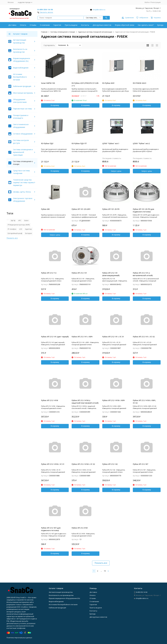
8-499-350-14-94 (45, 10)
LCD (21, 229)
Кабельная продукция (22, 86)
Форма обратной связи (125, 25)
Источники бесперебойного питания (20, 77)
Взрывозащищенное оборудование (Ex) (64, 598)
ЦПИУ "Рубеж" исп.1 (111, 143)
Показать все (101, 563)
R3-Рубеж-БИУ (108, 83)
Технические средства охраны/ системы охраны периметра (23, 183)
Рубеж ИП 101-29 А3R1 (81, 209)
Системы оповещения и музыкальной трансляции (23, 152)
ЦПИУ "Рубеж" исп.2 (141, 143)
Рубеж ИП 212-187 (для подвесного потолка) (51, 529)
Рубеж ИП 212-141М (50, 400)
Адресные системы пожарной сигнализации (95, 32)
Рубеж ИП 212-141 (79, 273)
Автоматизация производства (61, 592)
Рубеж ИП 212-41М (80, 528)
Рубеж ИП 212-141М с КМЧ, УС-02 (144, 402)
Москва (11, 2)
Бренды (160, 25)
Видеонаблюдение (21, 68)
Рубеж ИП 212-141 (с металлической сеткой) (143, 274)
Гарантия (57, 25)
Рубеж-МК (45, 209)
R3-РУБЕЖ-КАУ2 (139, 83)
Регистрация (156, 2)
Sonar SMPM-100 (48, 83)
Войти (147, 2)
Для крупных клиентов (102, 25)
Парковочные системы (22, 109)
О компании (45, 25)
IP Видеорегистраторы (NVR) (19, 225)
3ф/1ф (13, 220)
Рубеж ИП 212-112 (49, 273)
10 (105, 571)
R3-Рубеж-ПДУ (47, 143)
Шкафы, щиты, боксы (22, 192)
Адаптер (28, 229)
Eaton (26, 220)
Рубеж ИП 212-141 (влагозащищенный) (111, 274)
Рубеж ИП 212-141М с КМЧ (113, 400)
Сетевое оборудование (23, 134)
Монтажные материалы (23, 93)
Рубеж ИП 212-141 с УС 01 (113, 337)
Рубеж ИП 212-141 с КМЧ (82, 337)
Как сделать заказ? (146, 25)
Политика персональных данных (19, 638)
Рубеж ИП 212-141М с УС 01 (53, 464)
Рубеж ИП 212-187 (140, 464)
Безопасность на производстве (61, 595)
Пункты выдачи (71, 25)
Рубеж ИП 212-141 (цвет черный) (55, 337)
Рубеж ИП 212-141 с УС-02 (144, 337)
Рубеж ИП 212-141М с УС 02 (83, 464)
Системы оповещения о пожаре (63, 32)
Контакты (85, 25)
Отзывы (33, 25)
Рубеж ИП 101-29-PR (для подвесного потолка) (143, 210)
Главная (44, 32)
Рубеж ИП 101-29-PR (111, 209)
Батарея (28, 233)
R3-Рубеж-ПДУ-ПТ (79, 143)
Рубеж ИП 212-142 (110, 464)
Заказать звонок (46, 12)
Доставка (12, 25)
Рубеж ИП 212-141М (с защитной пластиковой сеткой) (85, 402)
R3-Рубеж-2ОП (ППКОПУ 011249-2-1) (85, 84)
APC (20, 220)
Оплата (23, 25)
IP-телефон (12, 229)
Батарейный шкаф (15, 233)
